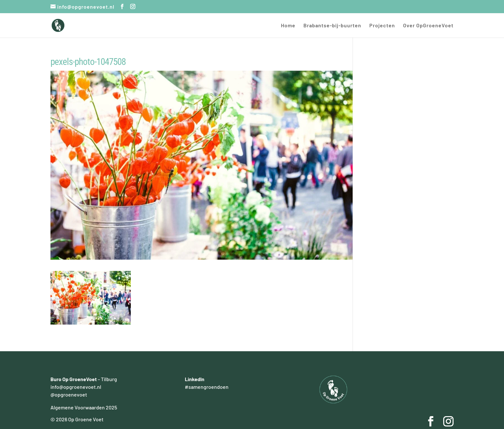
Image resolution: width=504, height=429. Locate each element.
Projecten (382, 26)
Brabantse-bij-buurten (332, 26)
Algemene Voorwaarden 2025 (84, 407)
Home (288, 26)
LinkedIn (195, 379)
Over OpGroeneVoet (428, 26)
